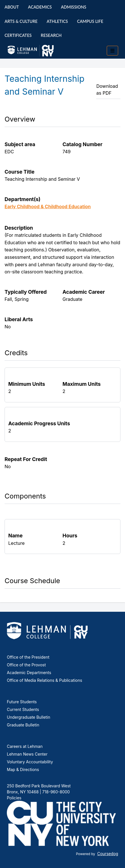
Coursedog (108, 854)
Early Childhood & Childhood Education (48, 206)
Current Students (23, 709)
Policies (14, 798)
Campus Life (90, 21)
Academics (40, 7)
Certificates (18, 35)
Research (51, 35)
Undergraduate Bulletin (29, 717)
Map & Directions (23, 769)
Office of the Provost (26, 665)
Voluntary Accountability (30, 762)
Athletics (57, 21)
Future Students (22, 702)
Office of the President (28, 657)
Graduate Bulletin (23, 725)
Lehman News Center (27, 754)
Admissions (73, 7)
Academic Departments (29, 673)
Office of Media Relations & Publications (45, 680)
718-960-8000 (55, 792)
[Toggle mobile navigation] (112, 51)
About (12, 7)
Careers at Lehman (25, 746)
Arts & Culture (21, 21)
